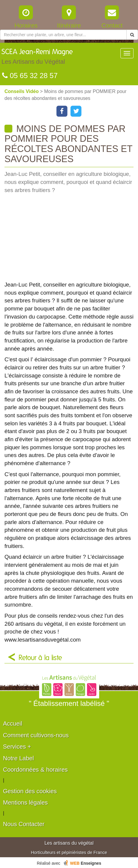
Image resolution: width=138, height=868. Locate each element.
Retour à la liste (40, 658)
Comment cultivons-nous (36, 735)
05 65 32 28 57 (30, 76)
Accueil (13, 724)
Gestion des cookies (30, 791)
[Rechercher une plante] (63, 35)
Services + (17, 747)
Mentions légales (25, 802)
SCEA (37, 58)
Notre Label (18, 758)
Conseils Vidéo (22, 91)
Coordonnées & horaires (35, 770)
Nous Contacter (24, 824)
